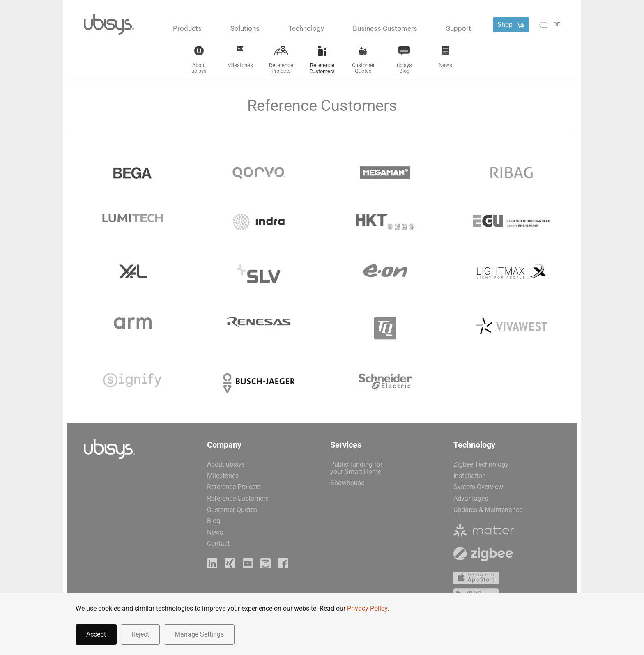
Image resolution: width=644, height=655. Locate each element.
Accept (96, 634)
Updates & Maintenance (488, 510)
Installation (470, 476)
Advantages (471, 498)
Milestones (223, 476)
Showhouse (347, 483)
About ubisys (226, 464)
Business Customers (385, 28)
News (215, 532)
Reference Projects (234, 487)
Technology (306, 28)
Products (187, 28)
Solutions (245, 28)
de (557, 24)
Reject (140, 634)
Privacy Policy (367, 608)
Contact (218, 544)
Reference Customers (238, 498)
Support (459, 28)
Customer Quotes (232, 510)
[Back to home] (109, 25)
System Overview (478, 487)
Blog (214, 521)
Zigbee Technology (481, 464)
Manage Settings (199, 634)
